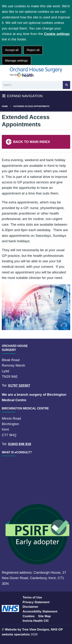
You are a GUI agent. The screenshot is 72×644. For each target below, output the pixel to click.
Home (5, 106)
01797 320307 (19, 385)
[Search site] (66, 85)
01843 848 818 (20, 444)
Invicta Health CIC (36, 621)
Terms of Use (32, 597)
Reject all (33, 50)
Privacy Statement (36, 602)
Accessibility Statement (40, 611)
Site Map (45, 616)
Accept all (12, 50)
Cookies (29, 616)
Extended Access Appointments (31, 106)
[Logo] (36, 72)
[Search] (32, 85)
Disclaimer (30, 607)
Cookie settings (57, 34)
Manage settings (16, 61)
